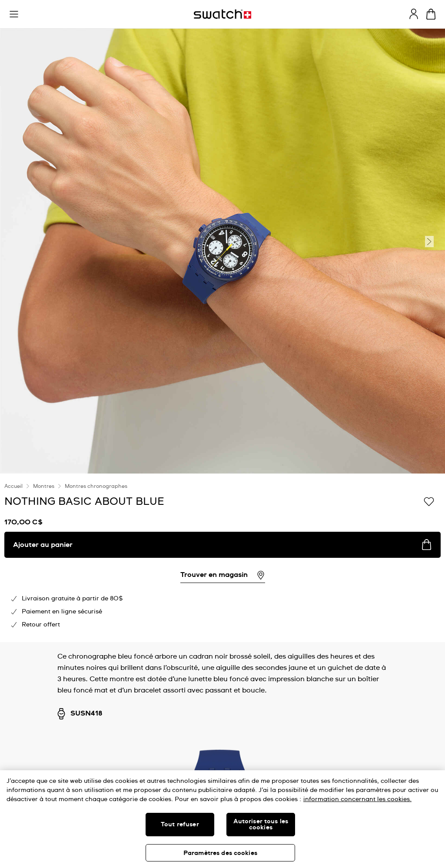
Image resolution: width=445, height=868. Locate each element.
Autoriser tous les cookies (261, 825)
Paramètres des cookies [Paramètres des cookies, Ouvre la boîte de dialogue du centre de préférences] (220, 853)
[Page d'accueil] (222, 14)
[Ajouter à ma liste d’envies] (429, 501)
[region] (222, 819)
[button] (14, 14)
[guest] (414, 14)
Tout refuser (180, 825)
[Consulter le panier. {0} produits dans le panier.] (431, 14)
